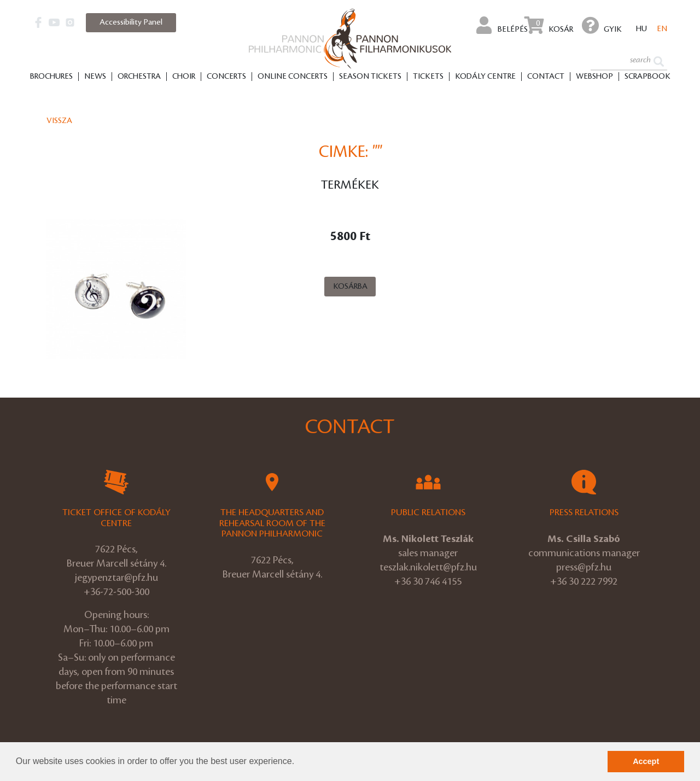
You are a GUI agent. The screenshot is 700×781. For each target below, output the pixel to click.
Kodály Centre (485, 77)
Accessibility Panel (131, 22)
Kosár (549, 25)
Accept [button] (646, 761)
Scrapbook (647, 77)
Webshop (594, 77)
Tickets (428, 77)
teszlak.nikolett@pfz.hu (428, 567)
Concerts (226, 77)
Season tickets (370, 77)
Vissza (59, 121)
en (662, 30)
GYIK (602, 25)
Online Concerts (293, 77)
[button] (299, 762)
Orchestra (139, 77)
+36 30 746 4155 (428, 581)
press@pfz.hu (584, 567)
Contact (546, 77)
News (95, 77)
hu (641, 30)
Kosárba (350, 287)
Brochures (51, 77)
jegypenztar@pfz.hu (116, 578)
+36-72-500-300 (116, 592)
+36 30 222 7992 (584, 581)
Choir (184, 77)
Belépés (502, 25)
